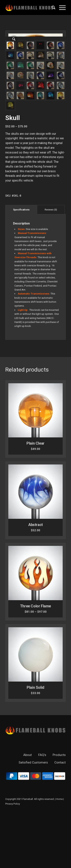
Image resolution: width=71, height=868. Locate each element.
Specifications (21, 264)
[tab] (21, 264)
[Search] (52, 8)
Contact (60, 817)
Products (59, 809)
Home (59, 853)
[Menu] (60, 8)
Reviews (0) (51, 264)
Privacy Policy (13, 858)
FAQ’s (42, 809)
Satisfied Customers (33, 817)
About (28, 809)
